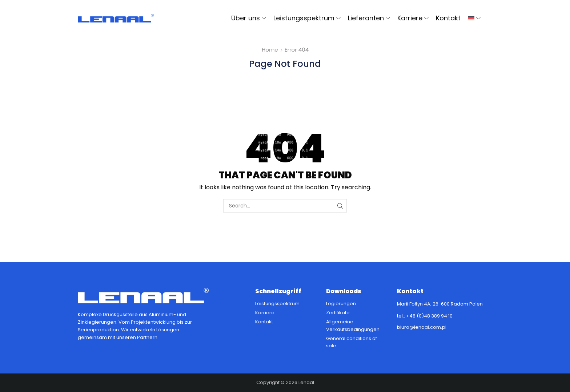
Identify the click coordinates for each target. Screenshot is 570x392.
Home (270, 50)
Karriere (413, 18)
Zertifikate (338, 313)
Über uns (249, 18)
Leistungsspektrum (307, 18)
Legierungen (341, 304)
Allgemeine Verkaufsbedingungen (353, 326)
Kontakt (448, 18)
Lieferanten (369, 18)
